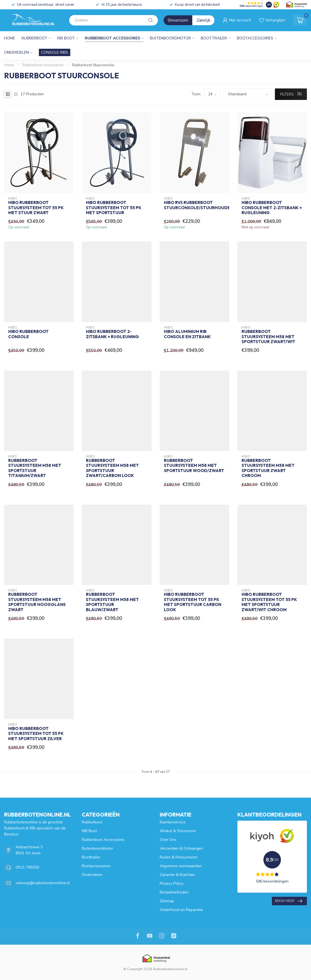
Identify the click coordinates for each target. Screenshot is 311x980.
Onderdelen (17, 52)
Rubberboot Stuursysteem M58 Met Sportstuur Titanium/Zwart (35, 468)
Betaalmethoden (174, 892)
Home (10, 38)
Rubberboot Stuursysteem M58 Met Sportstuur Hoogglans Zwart (37, 602)
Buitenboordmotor (170, 38)
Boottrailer (214, 38)
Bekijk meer (289, 901)
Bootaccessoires (255, 38)
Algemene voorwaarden (181, 866)
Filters (291, 94)
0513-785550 (27, 867)
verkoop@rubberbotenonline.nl (43, 883)
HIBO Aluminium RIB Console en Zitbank (187, 334)
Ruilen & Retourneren (179, 857)
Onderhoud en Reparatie (181, 910)
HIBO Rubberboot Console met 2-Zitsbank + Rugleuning (272, 208)
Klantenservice (173, 822)
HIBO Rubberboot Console (28, 334)
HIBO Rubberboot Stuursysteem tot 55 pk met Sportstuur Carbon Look (193, 602)
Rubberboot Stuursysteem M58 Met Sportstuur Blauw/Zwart (112, 602)
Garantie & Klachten (177, 875)
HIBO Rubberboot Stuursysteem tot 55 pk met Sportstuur (114, 208)
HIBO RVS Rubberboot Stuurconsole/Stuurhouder (194, 205)
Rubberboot (34, 38)
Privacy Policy (172, 883)
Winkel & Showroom (178, 831)
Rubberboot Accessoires (112, 38)
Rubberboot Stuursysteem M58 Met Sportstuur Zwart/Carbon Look (112, 468)
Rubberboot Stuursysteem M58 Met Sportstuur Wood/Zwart (194, 466)
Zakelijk (203, 20)
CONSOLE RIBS (55, 52)
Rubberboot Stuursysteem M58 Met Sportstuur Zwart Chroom (268, 468)
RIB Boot (66, 38)
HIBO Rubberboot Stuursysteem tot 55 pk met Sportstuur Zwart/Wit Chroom (269, 602)
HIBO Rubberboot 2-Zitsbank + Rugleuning (112, 334)
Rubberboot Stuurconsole (93, 65)
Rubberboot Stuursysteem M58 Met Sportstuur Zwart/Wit (268, 337)
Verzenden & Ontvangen (181, 848)
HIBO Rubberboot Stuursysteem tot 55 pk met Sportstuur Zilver (36, 734)
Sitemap (167, 901)
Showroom (178, 20)
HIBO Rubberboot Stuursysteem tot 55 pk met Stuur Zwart (36, 208)
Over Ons (168, 840)
